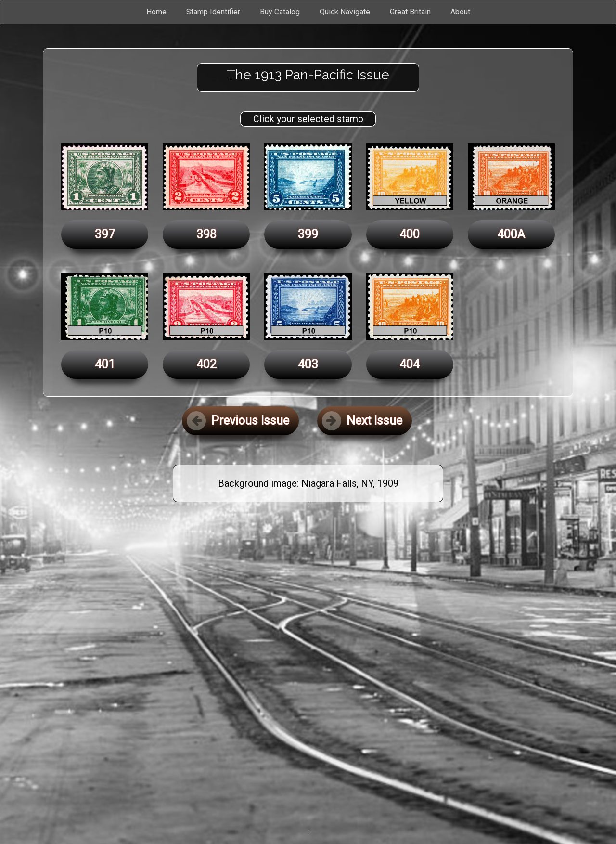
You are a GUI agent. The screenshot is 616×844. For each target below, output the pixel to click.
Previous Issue (238, 421)
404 (410, 364)
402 (206, 364)
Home (156, 12)
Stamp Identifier (213, 12)
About (460, 12)
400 (410, 234)
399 (308, 234)
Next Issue (362, 421)
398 (206, 234)
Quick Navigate (345, 12)
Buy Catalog (280, 12)
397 (105, 234)
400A (511, 234)
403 (308, 364)
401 (105, 364)
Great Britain (410, 12)
